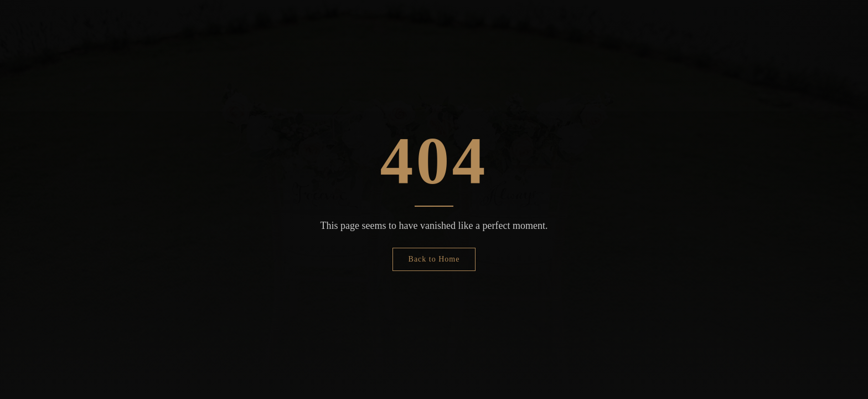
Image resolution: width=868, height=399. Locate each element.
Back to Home (434, 259)
